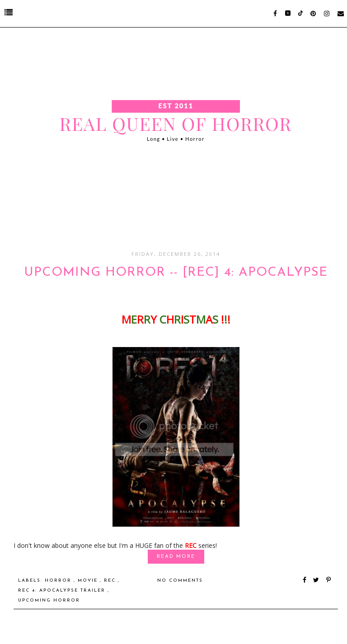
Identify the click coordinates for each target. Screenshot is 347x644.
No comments (180, 581)
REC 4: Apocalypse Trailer (63, 591)
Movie (89, 581)
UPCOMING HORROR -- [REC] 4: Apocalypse (176, 273)
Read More (176, 557)
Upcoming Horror (49, 600)
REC (111, 581)
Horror (59, 581)
